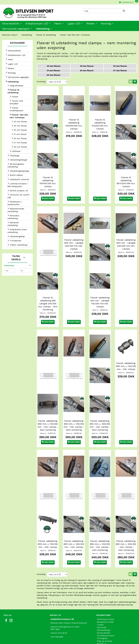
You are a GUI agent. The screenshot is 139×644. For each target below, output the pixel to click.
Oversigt (101, 631)
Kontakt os (102, 628)
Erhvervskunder (104, 617)
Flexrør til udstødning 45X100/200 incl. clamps (48, 177)
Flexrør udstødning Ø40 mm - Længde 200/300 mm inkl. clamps (74, 237)
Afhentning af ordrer (106, 604)
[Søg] (124, 11)
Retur (99, 634)
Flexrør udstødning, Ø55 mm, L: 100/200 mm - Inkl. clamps (126, 355)
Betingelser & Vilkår (105, 607)
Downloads (102, 612)
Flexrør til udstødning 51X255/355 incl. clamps (100, 122)
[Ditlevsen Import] (35, 12)
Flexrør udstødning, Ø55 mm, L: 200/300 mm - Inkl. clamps (74, 527)
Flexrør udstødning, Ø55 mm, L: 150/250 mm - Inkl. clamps (48, 527)
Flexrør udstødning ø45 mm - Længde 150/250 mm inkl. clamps (100, 291)
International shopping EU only (110, 636)
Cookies (100, 609)
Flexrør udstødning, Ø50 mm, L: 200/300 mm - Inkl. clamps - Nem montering (100, 411)
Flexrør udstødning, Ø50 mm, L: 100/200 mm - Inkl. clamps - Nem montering (48, 411)
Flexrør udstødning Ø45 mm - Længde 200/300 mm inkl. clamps (126, 237)
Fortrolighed (102, 623)
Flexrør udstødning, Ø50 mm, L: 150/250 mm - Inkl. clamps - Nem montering (74, 411)
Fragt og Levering (104, 626)
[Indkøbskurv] (129, 2)
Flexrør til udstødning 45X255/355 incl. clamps (74, 122)
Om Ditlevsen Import (106, 620)
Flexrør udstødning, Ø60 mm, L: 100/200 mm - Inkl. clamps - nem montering (100, 529)
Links (99, 639)
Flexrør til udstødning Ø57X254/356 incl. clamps (126, 177)
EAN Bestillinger (104, 615)
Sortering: (41, 82)
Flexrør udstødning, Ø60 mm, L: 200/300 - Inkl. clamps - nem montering (126, 529)
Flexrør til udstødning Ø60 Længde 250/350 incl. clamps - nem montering (48, 293)
